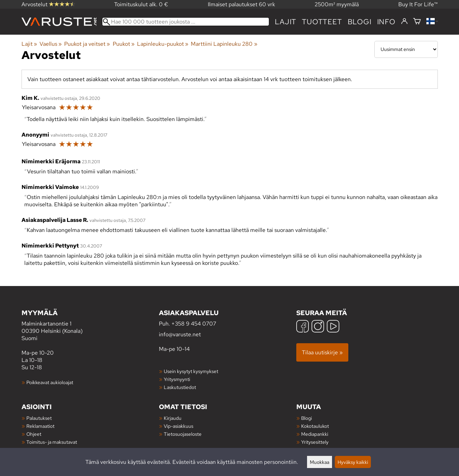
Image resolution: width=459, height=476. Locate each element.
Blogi (307, 418)
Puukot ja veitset (87, 44)
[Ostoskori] (417, 22)
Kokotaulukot (315, 426)
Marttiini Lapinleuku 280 (224, 44)
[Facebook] (303, 327)
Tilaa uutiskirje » (322, 352)
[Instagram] (318, 327)
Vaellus (51, 44)
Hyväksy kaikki (353, 462)
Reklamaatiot (40, 426)
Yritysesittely (315, 442)
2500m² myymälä (337, 4)
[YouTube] (333, 327)
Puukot (124, 44)
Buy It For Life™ (418, 4)
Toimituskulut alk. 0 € (141, 4)
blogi (360, 22)
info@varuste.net (180, 334)
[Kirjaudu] (404, 21)
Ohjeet (34, 434)
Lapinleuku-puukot (163, 44)
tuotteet (322, 22)
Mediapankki (315, 434)
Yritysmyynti (177, 379)
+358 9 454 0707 (194, 324)
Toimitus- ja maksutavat (52, 442)
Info (386, 22)
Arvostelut (48, 4)
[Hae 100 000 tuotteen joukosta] (186, 22)
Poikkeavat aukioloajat (50, 382)
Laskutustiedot (180, 387)
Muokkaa (320, 462)
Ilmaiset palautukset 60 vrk (241, 4)
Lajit (286, 22)
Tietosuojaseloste (183, 434)
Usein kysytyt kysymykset (191, 371)
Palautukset (39, 418)
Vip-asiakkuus (178, 426)
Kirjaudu (173, 418)
